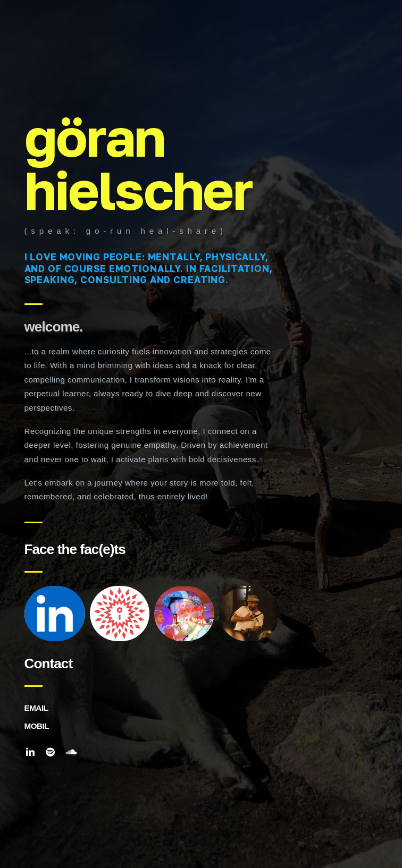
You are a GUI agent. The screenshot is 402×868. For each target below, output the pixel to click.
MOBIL (37, 726)
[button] (30, 752)
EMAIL (36, 708)
